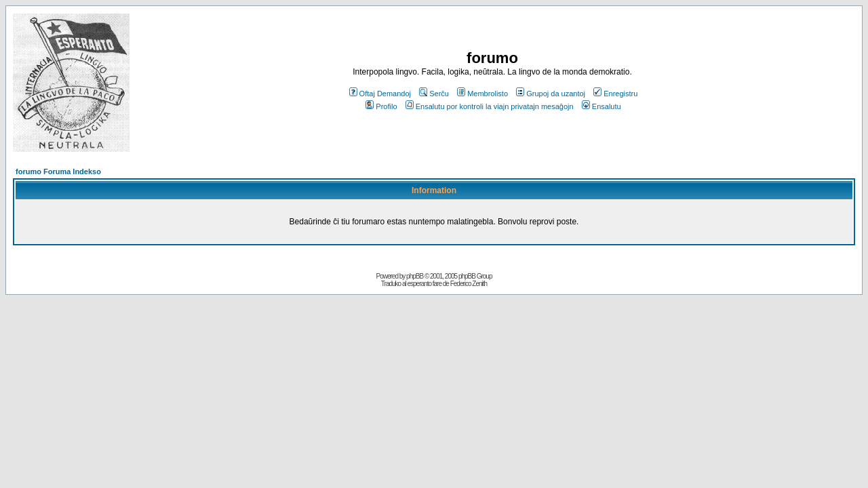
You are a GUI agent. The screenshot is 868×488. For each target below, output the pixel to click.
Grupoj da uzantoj (551, 94)
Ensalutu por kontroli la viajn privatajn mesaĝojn (490, 106)
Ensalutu (601, 106)
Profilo (381, 106)
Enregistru (615, 94)
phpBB (415, 276)
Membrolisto (482, 94)
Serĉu (434, 94)
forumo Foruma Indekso (58, 171)
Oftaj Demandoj (380, 94)
